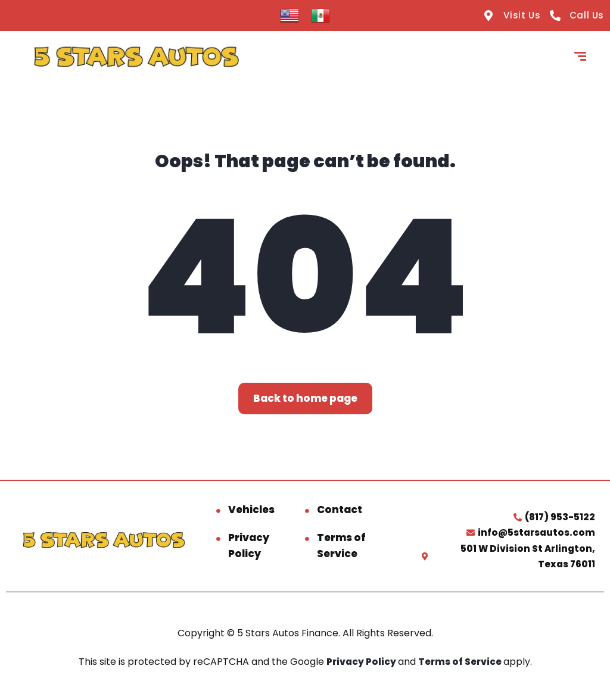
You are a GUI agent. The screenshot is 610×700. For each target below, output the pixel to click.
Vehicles (251, 510)
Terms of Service (341, 546)
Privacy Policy (249, 546)
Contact (340, 510)
